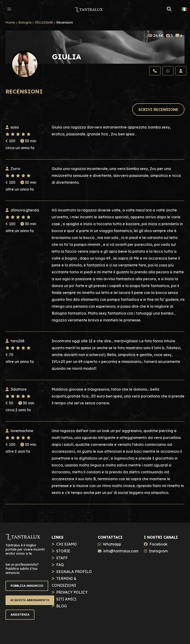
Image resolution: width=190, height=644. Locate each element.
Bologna (25, 22)
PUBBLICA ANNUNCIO (27, 586)
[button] (9, 9)
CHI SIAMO (67, 544)
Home (10, 22)
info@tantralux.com (121, 551)
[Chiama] (155, 71)
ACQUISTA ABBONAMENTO (30, 600)
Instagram (158, 551)
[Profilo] (181, 71)
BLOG (61, 606)
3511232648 (44, 22)
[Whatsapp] (168, 71)
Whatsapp (112, 544)
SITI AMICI (66, 599)
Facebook (158, 544)
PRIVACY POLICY (72, 592)
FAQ (60, 565)
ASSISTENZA (20, 615)
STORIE (63, 551)
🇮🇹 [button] (184, 9)
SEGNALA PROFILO (74, 572)
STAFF (62, 558)
